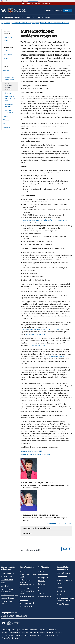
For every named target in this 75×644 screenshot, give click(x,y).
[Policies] (10, 116)
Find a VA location (63, 604)
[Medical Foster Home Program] (10, 79)
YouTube (41, 593)
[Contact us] (10, 128)
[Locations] (10, 41)
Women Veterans (7, 577)
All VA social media (44, 597)
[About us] (10, 70)
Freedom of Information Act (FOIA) (34, 630)
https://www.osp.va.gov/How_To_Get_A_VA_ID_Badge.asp (40, 329)
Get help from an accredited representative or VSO (27, 582)
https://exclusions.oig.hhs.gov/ (54, 356)
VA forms (23, 571)
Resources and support (65, 580)
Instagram (42, 584)
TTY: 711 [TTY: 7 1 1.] (60, 594)
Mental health (6, 586)
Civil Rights (16, 630)
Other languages (22, 616)
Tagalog (11, 616)
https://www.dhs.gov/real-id (35, 334)
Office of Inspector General (11, 632)
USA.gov (33, 635)
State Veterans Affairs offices (27, 592)
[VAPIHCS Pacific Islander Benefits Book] (10, 99)
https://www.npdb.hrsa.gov (39, 345)
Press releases (43, 574)
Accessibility (6, 630)
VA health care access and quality (28, 576)
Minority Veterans (7, 580)
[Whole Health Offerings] (10, 106)
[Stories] (10, 58)
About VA (29, 17)
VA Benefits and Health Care (11, 17)
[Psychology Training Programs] (10, 111)
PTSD (3, 583)
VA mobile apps (25, 588)
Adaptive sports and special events (8, 590)
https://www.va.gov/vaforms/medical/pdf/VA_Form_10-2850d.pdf (45, 220)
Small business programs (9, 595)
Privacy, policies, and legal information (47, 632)
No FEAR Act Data (22, 635)
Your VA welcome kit (26, 606)
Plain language (27, 632)
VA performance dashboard (47, 635)
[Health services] (10, 37)
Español (4, 616)
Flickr (40, 590)
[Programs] (10, 74)
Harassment (52, 630)
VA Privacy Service (8, 635)
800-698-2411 (61, 591)
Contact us (58, 11)
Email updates (43, 578)
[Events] (10, 51)
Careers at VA (24, 600)
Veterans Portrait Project (10, 638)
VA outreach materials (27, 603)
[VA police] (10, 120)
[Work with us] (10, 124)
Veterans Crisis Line (63, 573)
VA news (41, 571)
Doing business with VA (27, 597)
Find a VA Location (44, 17)
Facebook (42, 581)
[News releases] (10, 55)
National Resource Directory (7, 602)
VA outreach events (7, 598)
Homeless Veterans (7, 573)
